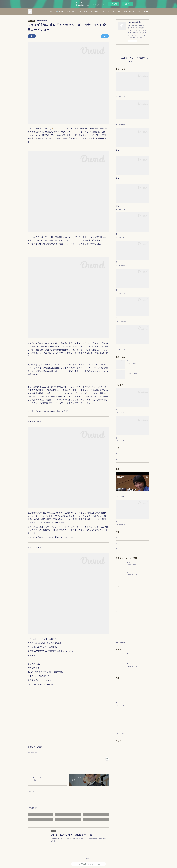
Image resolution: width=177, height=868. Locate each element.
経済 (106, 11)
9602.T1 (55, 129)
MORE (146, 11)
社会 (139, 11)
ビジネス (131, 11)
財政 (100, 11)
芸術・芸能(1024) (33, 753)
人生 (123, 11)
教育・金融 (115, 11)
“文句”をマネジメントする (125, 817)
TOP (71, 11)
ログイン (127, 4)
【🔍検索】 (80, 11)
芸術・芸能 (31, 21)
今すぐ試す (114, 4)
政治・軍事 (91, 11)
